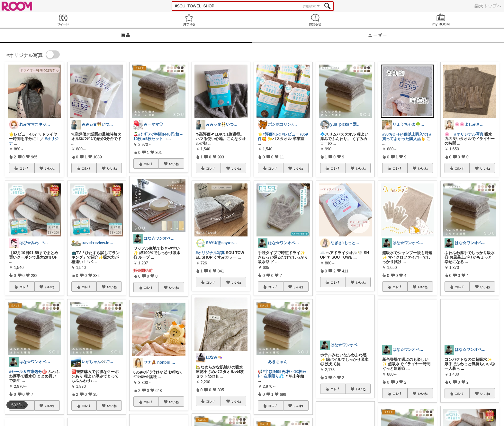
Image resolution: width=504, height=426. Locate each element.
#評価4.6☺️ (272, 134)
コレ (24, 168)
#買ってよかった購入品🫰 (407, 137)
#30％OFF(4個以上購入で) (405, 134)
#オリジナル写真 (210, 253)
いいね (50, 168)
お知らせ (315, 20)
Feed (63, 20)
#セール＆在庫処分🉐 (28, 372)
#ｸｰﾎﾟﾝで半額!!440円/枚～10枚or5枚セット (158, 137)
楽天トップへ (488, 6)
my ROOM (441, 20)
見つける (189, 20)
